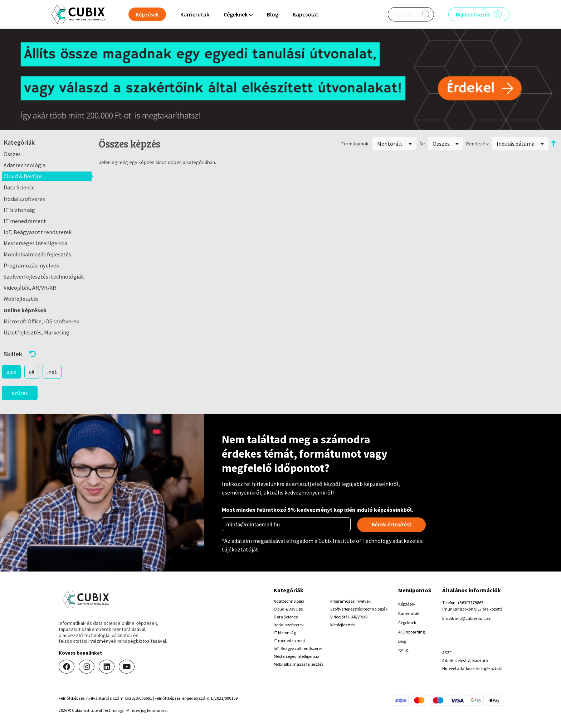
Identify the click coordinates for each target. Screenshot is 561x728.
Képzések (407, 604)
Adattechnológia (25, 165)
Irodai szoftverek (24, 199)
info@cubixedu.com (473, 618)
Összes (12, 154)
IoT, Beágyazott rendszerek (38, 232)
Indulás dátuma (520, 144)
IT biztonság (19, 210)
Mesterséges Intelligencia (35, 243)
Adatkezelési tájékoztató (465, 660)
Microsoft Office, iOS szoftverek (41, 321)
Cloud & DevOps (23, 176)
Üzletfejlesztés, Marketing (36, 332)
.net (52, 372)
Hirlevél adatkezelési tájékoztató (472, 668)
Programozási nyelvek (31, 265)
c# (32, 372)
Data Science (19, 187)
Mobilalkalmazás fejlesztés (37, 254)
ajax (11, 372)
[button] (47, 354)
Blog (273, 14)
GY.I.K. (404, 650)
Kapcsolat (306, 14)
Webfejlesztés (21, 299)
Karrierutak (195, 14)
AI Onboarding (411, 632)
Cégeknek (407, 623)
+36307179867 (470, 602)
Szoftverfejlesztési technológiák (44, 276)
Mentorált (394, 144)
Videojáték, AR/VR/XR (30, 288)
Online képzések (25, 310)
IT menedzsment (25, 221)
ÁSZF (447, 653)
